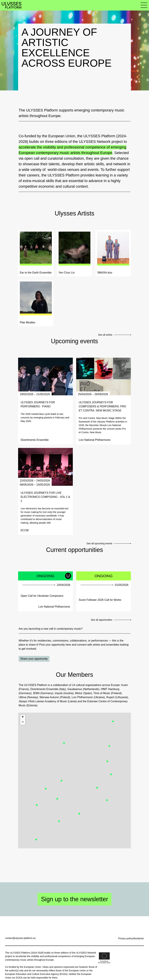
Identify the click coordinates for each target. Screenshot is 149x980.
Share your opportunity (34, 659)
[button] (109, 746)
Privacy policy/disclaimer (131, 938)
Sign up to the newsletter (74, 899)
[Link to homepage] (12, 5)
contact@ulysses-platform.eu (20, 938)
